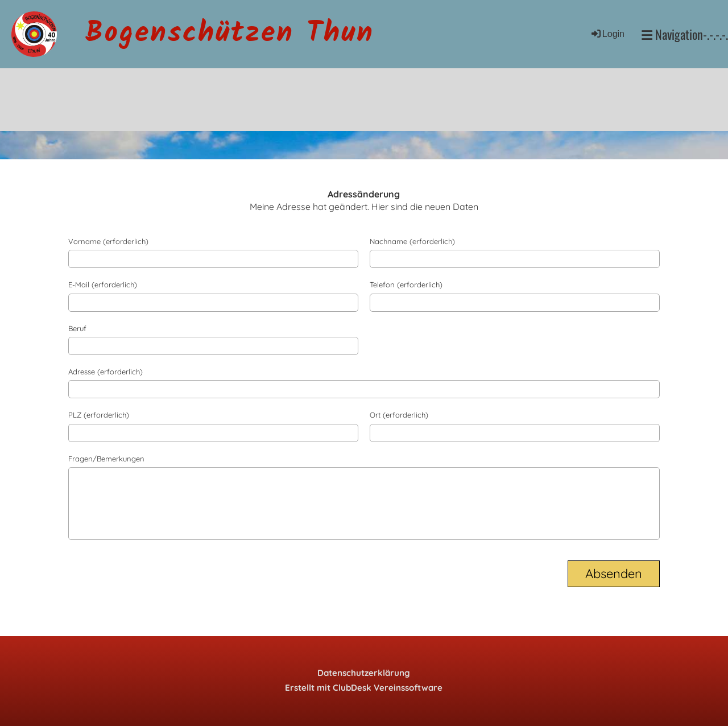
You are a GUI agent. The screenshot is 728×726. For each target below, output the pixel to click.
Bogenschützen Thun (230, 34)
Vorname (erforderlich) (108, 241)
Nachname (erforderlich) (412, 241)
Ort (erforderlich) (399, 415)
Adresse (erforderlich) (106, 372)
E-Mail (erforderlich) (103, 284)
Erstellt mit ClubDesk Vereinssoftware (364, 688)
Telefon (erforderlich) (406, 284)
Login (607, 34)
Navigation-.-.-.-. (685, 34)
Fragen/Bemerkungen (106, 459)
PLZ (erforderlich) (99, 415)
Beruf (77, 328)
